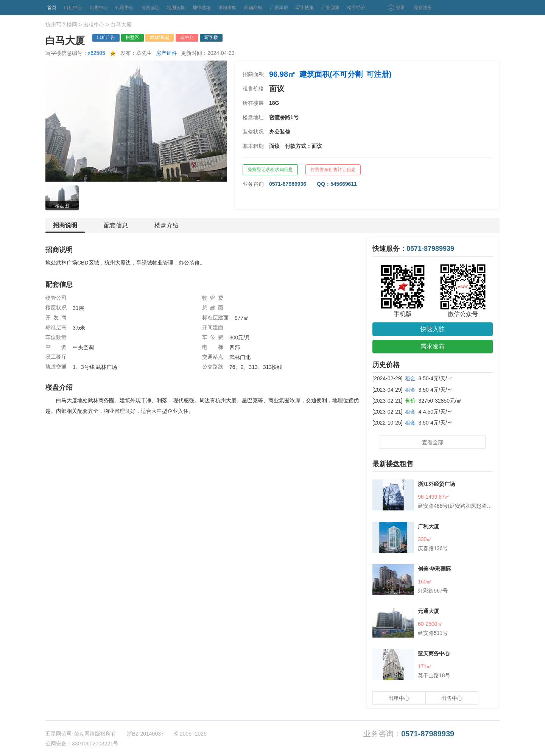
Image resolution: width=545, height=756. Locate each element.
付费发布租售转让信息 (333, 170)
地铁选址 (202, 8)
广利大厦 (428, 526)
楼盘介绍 (167, 225)
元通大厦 (428, 611)
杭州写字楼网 (61, 25)
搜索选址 (150, 8)
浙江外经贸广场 (436, 484)
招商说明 (65, 228)
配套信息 (116, 225)
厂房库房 (279, 8)
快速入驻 (433, 329)
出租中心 (73, 8)
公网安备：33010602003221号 (82, 744)
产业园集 (330, 8)
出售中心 (99, 8)
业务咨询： (409, 734)
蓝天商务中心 (434, 653)
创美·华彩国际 (434, 569)
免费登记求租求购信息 (270, 170)
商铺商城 (253, 8)
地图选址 (176, 8)
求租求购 (227, 8)
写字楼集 (305, 8)
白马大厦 (121, 25)
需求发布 (433, 346)
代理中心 (125, 8)
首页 (52, 8)
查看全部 (433, 442)
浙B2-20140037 (145, 734)
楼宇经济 (356, 8)
